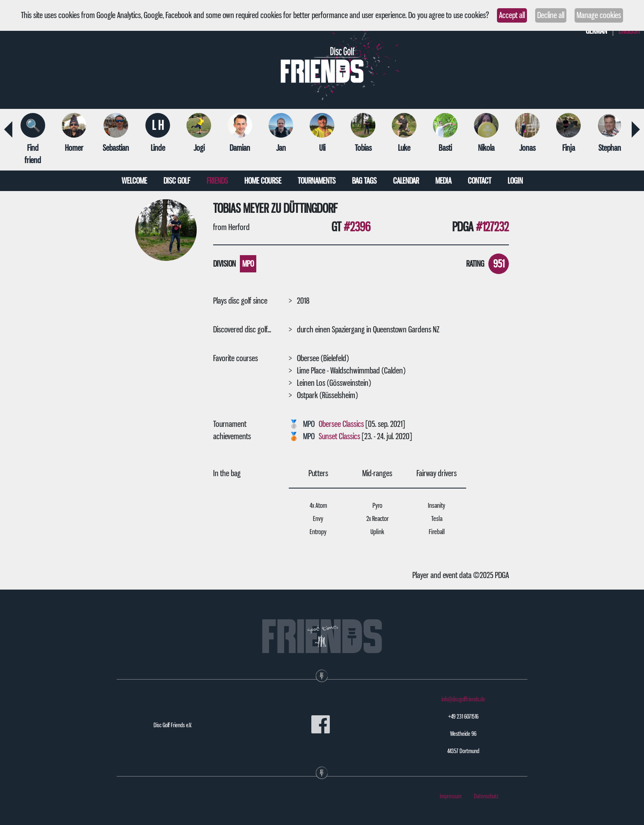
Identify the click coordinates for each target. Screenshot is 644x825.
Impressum (451, 796)
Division (224, 264)
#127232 (492, 227)
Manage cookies (599, 15)
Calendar (406, 181)
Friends (217, 181)
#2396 (357, 227)
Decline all (551, 15)
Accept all (512, 15)
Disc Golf (177, 181)
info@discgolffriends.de (463, 699)
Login (515, 181)
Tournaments (317, 181)
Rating (475, 264)
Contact (480, 181)
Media (443, 181)
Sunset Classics (339, 436)
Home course (263, 181)
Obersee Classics (341, 424)
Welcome (134, 181)
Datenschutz (486, 796)
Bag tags (364, 181)
